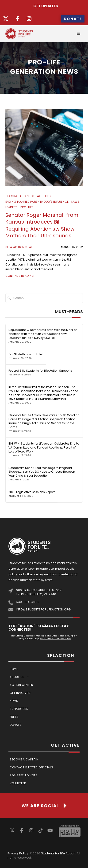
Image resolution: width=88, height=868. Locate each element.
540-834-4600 (28, 602)
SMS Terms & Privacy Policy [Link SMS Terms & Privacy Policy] (55, 638)
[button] (79, 34)
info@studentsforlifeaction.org (43, 609)
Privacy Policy (18, 853)
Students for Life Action (58, 853)
